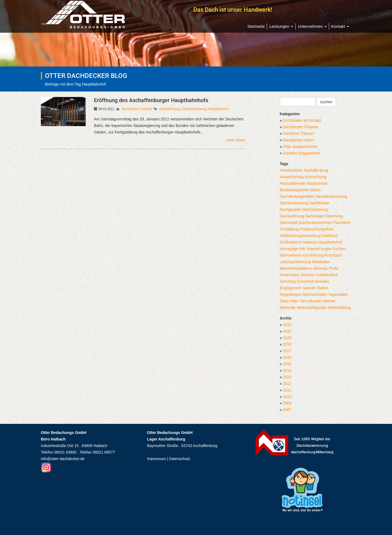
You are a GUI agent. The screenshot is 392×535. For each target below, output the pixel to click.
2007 (287, 410)
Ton (303, 301)
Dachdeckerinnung (331, 196)
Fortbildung (289, 229)
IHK (303, 249)
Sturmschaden (315, 294)
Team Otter (289, 301)
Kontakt (340, 26)
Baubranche (317, 183)
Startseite (256, 26)
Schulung (288, 281)
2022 (287, 331)
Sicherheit (305, 281)
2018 (287, 344)
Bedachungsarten (295, 190)
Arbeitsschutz (291, 170)
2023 (287, 325)
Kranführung (313, 255)
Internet (313, 249)
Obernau (320, 268)
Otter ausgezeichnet (300, 147)
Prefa (333, 268)
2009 (287, 403)
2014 (287, 370)
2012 (287, 384)
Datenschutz (180, 459)
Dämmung (334, 216)
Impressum (156, 459)
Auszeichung (316, 177)
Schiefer (308, 275)
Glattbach (330, 236)
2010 (287, 397)
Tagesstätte (338, 294)
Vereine (329, 301)
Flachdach (342, 223)
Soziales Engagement (301, 153)
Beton (316, 190)
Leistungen (281, 26)
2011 (287, 390)
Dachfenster (319, 203)
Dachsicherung (315, 209)
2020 (287, 338)
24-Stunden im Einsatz (302, 120)
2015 (287, 364)
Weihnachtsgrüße (312, 308)
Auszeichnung (292, 177)
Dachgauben (291, 209)
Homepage (289, 249)
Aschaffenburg (169, 109)
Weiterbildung (339, 308)
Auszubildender (293, 183)
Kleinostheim (291, 255)
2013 (287, 377)
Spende (309, 288)
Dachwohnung (292, 216)
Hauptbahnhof (218, 109)
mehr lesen (236, 140)
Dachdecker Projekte (137, 109)
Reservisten (290, 275)
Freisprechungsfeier (317, 229)
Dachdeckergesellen (297, 196)
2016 (287, 357)
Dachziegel (315, 216)
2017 (287, 351)
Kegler (326, 249)
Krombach (333, 255)
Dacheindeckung (194, 109)
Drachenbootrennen (315, 223)
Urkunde (314, 301)
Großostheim (291, 242)
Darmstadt (289, 223)
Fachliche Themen (298, 133)
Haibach (310, 242)
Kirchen (339, 249)
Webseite (288, 308)
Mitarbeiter (321, 262)
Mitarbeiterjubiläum (296, 268)
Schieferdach (327, 275)
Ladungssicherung (295, 262)
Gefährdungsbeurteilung (300, 236)
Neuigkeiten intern (298, 140)
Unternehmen (312, 26)
